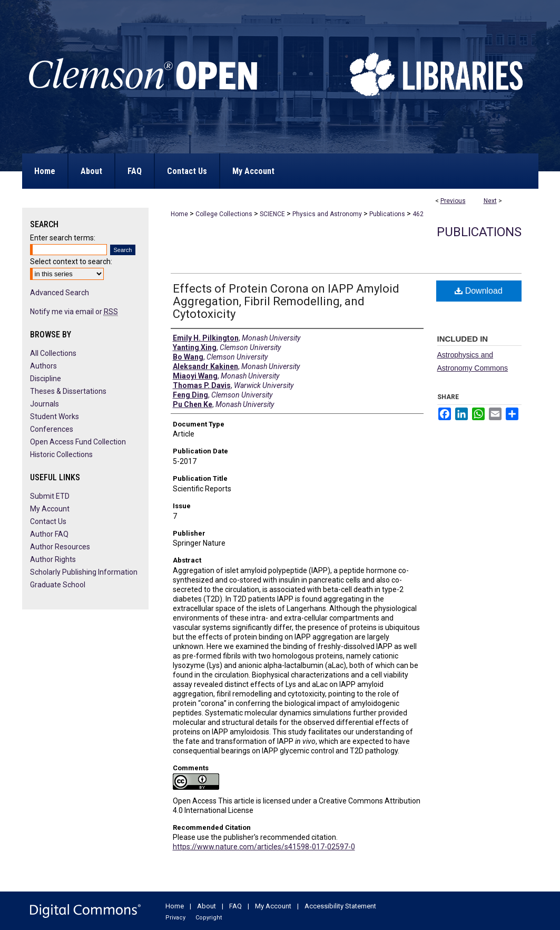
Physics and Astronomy (327, 214)
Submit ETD (50, 496)
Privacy (175, 918)
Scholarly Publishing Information (84, 572)
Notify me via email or (74, 312)
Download (479, 291)
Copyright (209, 918)
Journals (45, 404)
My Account (50, 509)
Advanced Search (60, 293)
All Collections (53, 353)
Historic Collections (61, 454)
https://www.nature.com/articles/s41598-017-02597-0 (264, 847)
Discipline (46, 379)
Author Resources (60, 547)
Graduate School (58, 585)
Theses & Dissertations (68, 391)
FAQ (235, 906)
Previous (453, 201)
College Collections (224, 214)
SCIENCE (272, 214)
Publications (387, 214)
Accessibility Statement (340, 906)
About (207, 906)
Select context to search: (71, 261)
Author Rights (53, 559)
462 (418, 214)
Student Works (55, 416)
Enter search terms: (63, 238)
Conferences (52, 429)
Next (490, 201)
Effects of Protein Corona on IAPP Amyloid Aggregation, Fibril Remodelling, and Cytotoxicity (286, 301)
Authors (43, 366)
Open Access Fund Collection (78, 442)
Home (179, 214)
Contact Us (48, 521)
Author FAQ (49, 534)
